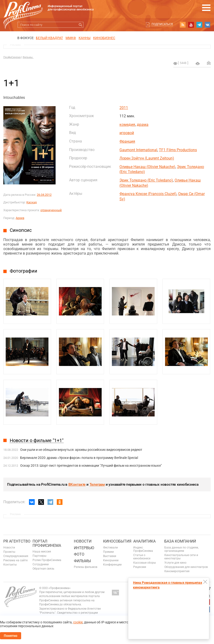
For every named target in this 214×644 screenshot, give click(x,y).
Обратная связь (43, 569)
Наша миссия (42, 552)
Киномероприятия (177, 571)
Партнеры (39, 556)
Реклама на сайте (15, 560)
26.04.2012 (44, 195)
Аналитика (144, 541)
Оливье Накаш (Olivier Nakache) (147, 167)
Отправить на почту (209, 63)
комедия (127, 125)
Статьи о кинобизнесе (142, 557)
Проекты (9, 552)
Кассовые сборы (145, 563)
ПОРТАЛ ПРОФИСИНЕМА (47, 543)
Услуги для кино (175, 563)
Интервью (84, 548)
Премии (108, 552)
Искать (80, 25)
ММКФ (71, 38)
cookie (78, 622)
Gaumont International (138, 150)
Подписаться (162, 24)
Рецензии (140, 567)
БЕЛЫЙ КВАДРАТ (49, 38)
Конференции (112, 565)
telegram (199, 25)
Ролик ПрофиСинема (47, 560)
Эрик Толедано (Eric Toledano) (146, 180)
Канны (85, 38)
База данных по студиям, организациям (181, 549)
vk (208, 25)
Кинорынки (111, 560)
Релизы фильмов (86, 567)
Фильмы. (28, 57)
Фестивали (110, 548)
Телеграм (97, 484)
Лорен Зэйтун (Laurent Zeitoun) (147, 158)
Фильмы (82, 561)
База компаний (180, 541)
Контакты (10, 565)
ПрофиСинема (12, 57)
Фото (79, 554)
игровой (127, 133)
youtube (191, 25)
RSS (183, 25)
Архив (20, 218)
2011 (124, 108)
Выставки (110, 556)
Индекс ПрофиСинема (143, 549)
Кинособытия (117, 541)
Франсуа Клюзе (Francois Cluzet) (148, 194)
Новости (9, 548)
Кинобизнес (104, 38)
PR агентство (17, 541)
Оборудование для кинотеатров (186, 567)
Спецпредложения (16, 556)
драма (143, 125)
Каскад (32, 202)
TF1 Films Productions (178, 150)
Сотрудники (41, 564)
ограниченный (51, 210)
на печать (198, 64)
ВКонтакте (77, 484)
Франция (127, 141)
